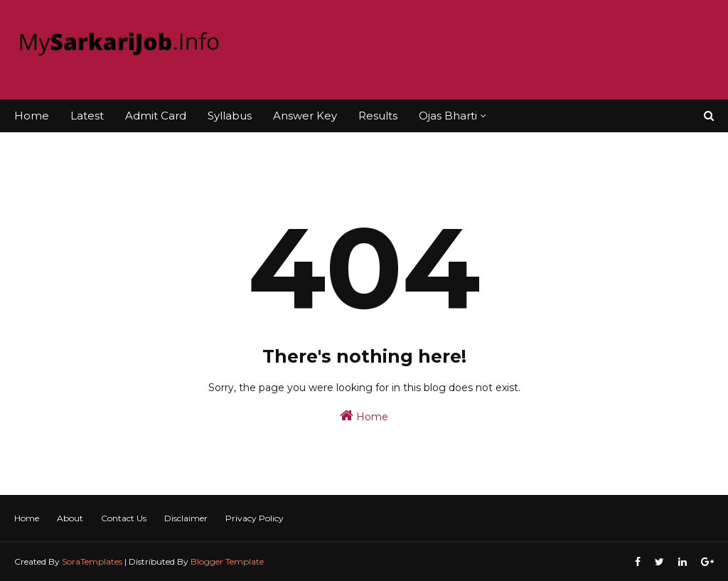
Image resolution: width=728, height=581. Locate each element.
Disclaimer (186, 518)
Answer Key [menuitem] (305, 116)
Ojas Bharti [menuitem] (448, 116)
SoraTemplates (92, 561)
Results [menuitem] (378, 116)
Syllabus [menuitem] (230, 116)
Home (364, 416)
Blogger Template (227, 561)
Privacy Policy (255, 518)
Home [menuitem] (32, 116)
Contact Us (124, 518)
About (70, 518)
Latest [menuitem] (87, 116)
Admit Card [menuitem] (156, 116)
